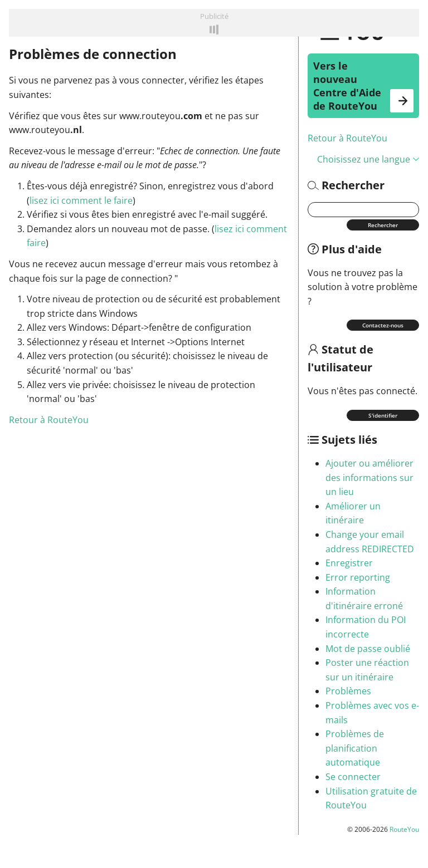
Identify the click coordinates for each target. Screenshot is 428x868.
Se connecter (353, 777)
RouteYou (404, 829)
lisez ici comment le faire (81, 200)
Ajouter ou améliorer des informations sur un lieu (369, 477)
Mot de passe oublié (368, 649)
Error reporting (358, 577)
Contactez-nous (383, 325)
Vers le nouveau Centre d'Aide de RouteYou (363, 86)
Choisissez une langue (368, 159)
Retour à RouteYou (347, 138)
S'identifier (383, 415)
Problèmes (348, 691)
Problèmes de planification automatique (355, 748)
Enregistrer (349, 563)
